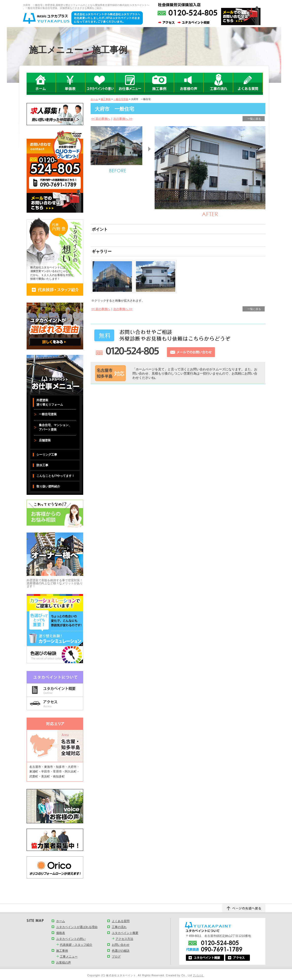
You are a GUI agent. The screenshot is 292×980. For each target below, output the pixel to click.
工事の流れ (119, 927)
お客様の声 (64, 963)
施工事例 (106, 99)
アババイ (198, 975)
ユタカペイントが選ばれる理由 (77, 927)
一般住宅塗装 (121, 99)
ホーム (94, 99)
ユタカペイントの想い (71, 939)
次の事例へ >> (123, 119)
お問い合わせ (121, 945)
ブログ (116, 957)
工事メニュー (69, 957)
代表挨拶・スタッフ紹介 (76, 945)
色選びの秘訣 (121, 951)
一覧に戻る (254, 119)
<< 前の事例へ (101, 119)
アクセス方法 (124, 939)
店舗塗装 (45, 440)
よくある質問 (121, 921)
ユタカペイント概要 (125, 933)
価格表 (61, 933)
